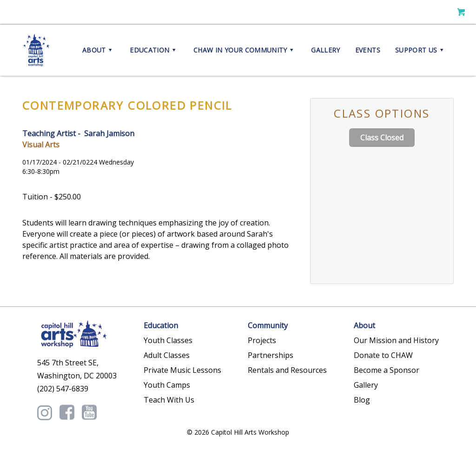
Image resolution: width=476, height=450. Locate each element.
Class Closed (382, 138)
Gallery (325, 50)
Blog (362, 400)
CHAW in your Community (245, 50)
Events (368, 50)
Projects (262, 340)
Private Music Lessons (182, 370)
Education (154, 50)
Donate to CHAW (383, 355)
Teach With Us (169, 400)
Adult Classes (167, 355)
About (99, 50)
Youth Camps (167, 385)
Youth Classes (168, 340)
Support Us (421, 50)
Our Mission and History (396, 340)
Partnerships (271, 355)
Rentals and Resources (287, 370)
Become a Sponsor (387, 370)
